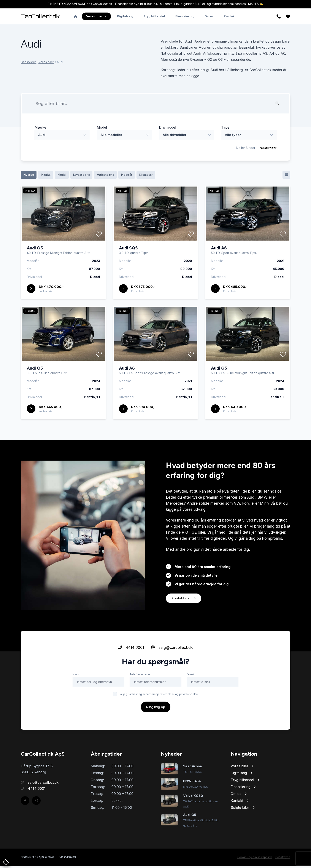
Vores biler (46, 64)
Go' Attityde (283, 859)
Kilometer (146, 177)
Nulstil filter (268, 150)
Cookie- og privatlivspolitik (255, 859)
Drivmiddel (167, 129)
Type (225, 129)
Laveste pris (81, 177)
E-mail (191, 689)
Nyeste (29, 177)
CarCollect (28, 64)
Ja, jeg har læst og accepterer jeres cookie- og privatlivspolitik (159, 709)
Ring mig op (156, 722)
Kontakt (230, 17)
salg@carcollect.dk (172, 663)
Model (102, 129)
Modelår (127, 177)
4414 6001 (131, 663)
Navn (76, 689)
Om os (209, 17)
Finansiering (185, 17)
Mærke (40, 129)
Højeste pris (105, 177)
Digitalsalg (125, 17)
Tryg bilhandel (154, 17)
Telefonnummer (140, 689)
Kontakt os (184, 613)
